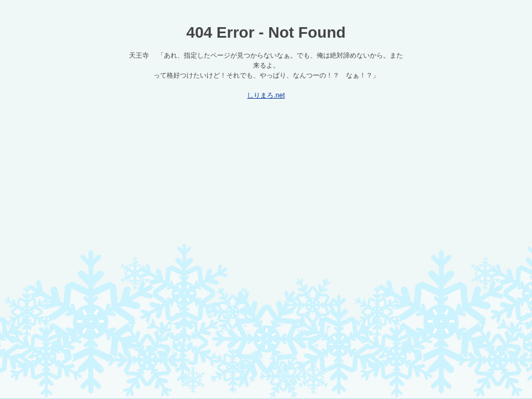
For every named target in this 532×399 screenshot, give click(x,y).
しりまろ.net (266, 95)
